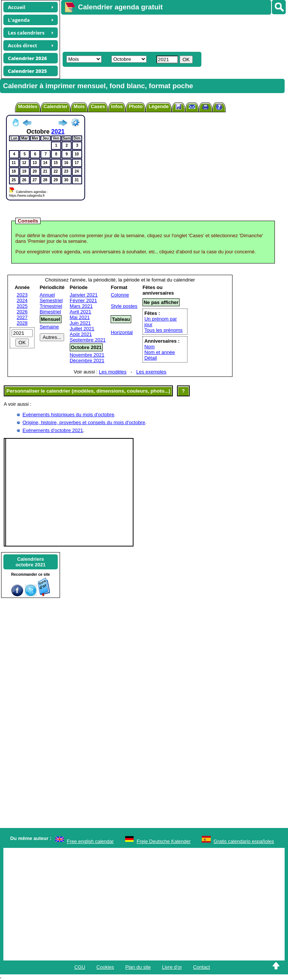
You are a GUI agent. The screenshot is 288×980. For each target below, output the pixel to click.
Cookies (105, 967)
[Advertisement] (171, 32)
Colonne (120, 295)
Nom (149, 347)
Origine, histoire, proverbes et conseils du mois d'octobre (84, 422)
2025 (22, 306)
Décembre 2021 (87, 361)
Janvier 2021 (84, 295)
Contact (202, 967)
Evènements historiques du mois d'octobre (68, 415)
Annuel (47, 295)
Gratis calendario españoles (244, 841)
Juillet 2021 (82, 329)
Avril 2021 (81, 312)
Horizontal (122, 332)
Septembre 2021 (88, 340)
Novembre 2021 (87, 355)
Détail (151, 358)
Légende (158, 106)
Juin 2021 (80, 323)
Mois (79, 106)
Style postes (124, 306)
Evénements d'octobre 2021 (53, 430)
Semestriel (51, 300)
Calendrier (55, 106)
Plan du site (138, 967)
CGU (80, 967)
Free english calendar (90, 841)
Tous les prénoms (163, 330)
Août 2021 (81, 334)
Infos (117, 106)
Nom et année (160, 352)
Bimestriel (50, 312)
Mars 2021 (81, 306)
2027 (22, 317)
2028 (22, 323)
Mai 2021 (80, 317)
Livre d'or (172, 967)
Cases (98, 106)
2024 (22, 300)
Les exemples (151, 372)
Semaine (49, 327)
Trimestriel (51, 306)
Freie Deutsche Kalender (164, 841)
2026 (22, 312)
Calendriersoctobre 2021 (30, 562)
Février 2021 (83, 300)
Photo (136, 106)
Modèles (28, 106)
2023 (22, 295)
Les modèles (113, 372)
